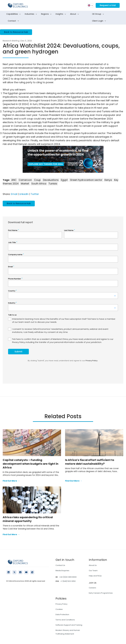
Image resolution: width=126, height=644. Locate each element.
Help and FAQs (95, 576)
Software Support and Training (69, 625)
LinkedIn (24, 194)
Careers (92, 588)
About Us (93, 565)
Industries (31, 14)
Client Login (100, 21)
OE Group (99, 14)
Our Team (93, 571)
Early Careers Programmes (101, 593)
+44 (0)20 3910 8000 (68, 577)
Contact (14, 21)
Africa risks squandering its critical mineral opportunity (28, 519)
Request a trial (108, 5)
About (75, 14)
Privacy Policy (61, 604)
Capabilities (14, 14)
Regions (47, 14)
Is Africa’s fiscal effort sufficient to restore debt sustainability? (90, 462)
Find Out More (11, 481)
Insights (61, 14)
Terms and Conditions (65, 620)
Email (14, 194)
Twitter (35, 194)
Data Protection (62, 614)
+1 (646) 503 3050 (68, 581)
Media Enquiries (62, 571)
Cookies (59, 609)
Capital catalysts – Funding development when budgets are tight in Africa (31, 464)
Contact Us (60, 565)
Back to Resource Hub (16, 32)
